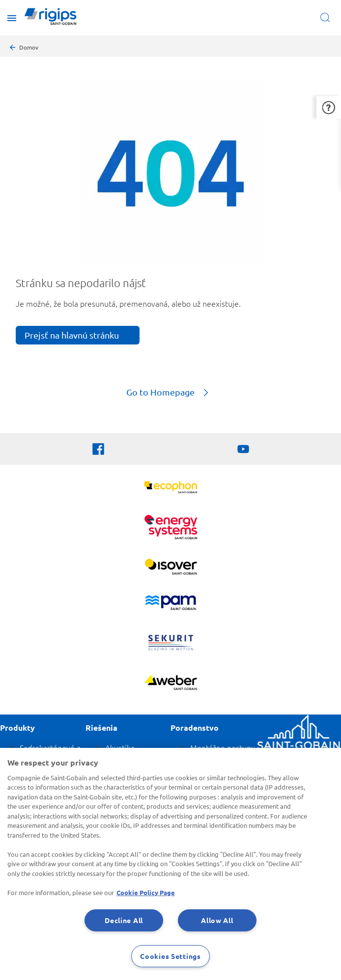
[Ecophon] (171, 489)
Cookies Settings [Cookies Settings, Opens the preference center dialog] (170, 956)
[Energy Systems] (171, 528)
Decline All (124, 920)
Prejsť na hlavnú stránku (72, 335)
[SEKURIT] (171, 644)
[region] (170, 864)
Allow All (217, 920)
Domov (29, 47)
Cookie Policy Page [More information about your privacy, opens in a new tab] (146, 892)
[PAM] (171, 604)
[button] (329, 107)
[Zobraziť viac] (171, 568)
